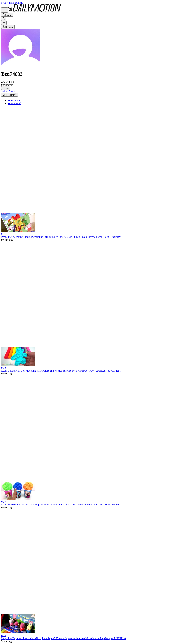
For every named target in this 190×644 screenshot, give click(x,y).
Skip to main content (12, 3)
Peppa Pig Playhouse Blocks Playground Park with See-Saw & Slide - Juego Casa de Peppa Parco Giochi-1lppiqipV (61, 237)
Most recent (10, 95)
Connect (8, 27)
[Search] (4, 19)
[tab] (5, 91)
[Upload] (4, 23)
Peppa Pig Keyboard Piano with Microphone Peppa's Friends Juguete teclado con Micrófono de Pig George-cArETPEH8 (63, 638)
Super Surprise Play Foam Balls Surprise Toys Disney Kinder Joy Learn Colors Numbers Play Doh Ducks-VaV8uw (61, 505)
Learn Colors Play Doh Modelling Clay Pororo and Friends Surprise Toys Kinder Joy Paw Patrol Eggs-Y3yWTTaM (61, 371)
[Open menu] (4, 10)
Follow (6, 88)
